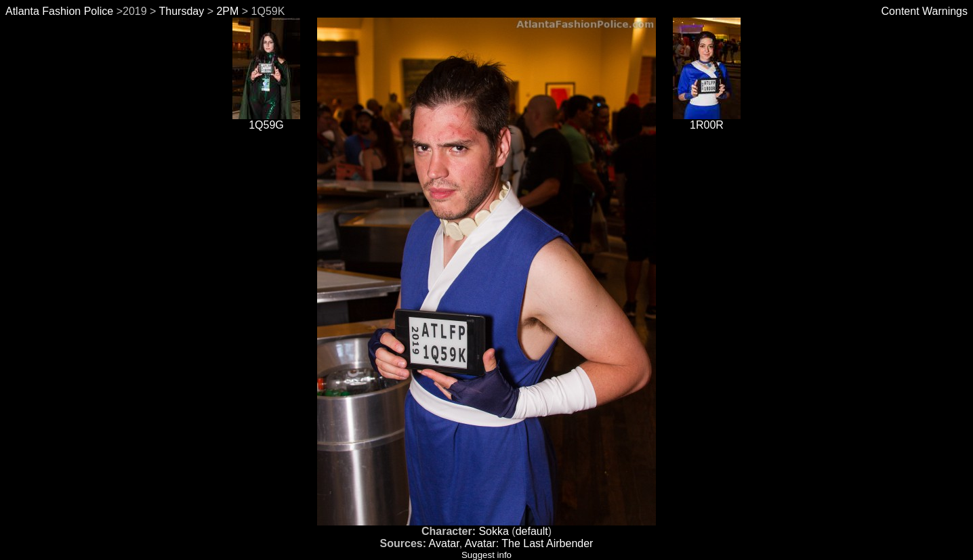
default (532, 531)
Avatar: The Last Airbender (529, 543)
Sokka (493, 531)
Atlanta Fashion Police (59, 11)
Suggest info (486, 555)
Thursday (182, 11)
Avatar (444, 543)
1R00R (707, 120)
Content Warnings (925, 11)
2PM (227, 11)
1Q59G (266, 120)
